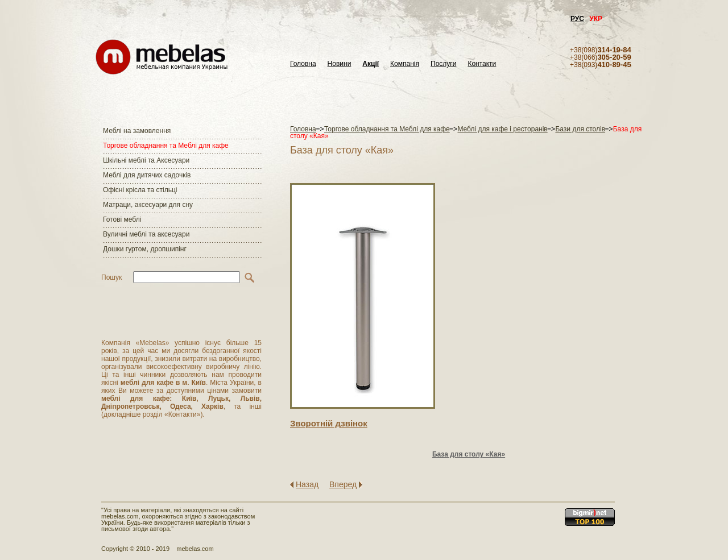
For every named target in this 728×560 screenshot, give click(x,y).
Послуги (443, 64)
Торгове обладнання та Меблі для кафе (166, 146)
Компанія (405, 64)
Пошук (111, 277)
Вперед (343, 484)
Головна (303, 64)
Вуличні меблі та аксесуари (146, 234)
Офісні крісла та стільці (140, 190)
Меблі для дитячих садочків (147, 175)
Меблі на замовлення (137, 131)
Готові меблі (122, 219)
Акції (371, 64)
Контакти (482, 64)
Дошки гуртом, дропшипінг (145, 249)
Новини (340, 64)
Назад (307, 484)
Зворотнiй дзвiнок (329, 423)
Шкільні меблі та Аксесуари (146, 160)
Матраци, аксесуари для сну (148, 205)
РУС (577, 19)
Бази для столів (580, 129)
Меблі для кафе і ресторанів (502, 129)
